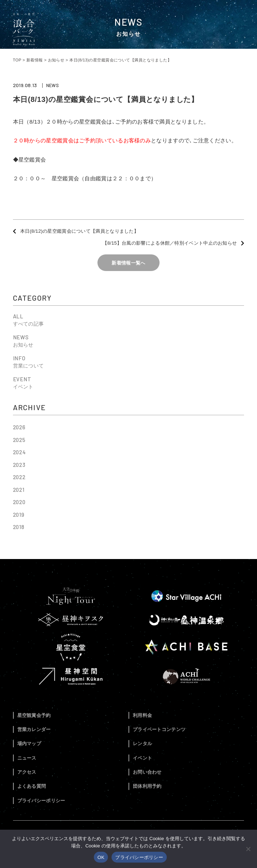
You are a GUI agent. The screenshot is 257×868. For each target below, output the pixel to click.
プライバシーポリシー (41, 801)
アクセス (27, 772)
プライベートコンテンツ (159, 729)
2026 (19, 427)
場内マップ (29, 744)
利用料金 (142, 715)
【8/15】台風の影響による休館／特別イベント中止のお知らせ (170, 243)
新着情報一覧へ (128, 263)
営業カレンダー (34, 729)
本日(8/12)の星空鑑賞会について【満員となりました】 (79, 231)
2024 (20, 452)
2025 (19, 440)
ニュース (27, 758)
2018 (19, 527)
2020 (19, 502)
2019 (19, 515)
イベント (142, 758)
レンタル (142, 744)
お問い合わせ (147, 772)
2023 (19, 465)
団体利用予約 (147, 786)
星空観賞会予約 (34, 715)
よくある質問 (32, 786)
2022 (19, 477)
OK (101, 857)
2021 (19, 490)
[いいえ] (248, 849)
